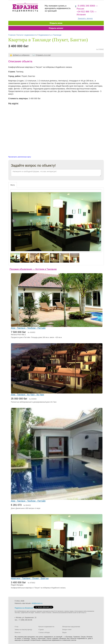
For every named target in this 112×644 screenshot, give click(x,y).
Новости (18, 632)
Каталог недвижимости (27, 35)
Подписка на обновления (24, 608)
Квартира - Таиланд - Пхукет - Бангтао (30, 578)
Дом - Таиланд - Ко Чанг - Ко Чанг (28, 395)
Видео (65, 632)
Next (98, 221)
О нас (17, 627)
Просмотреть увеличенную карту (20, 157)
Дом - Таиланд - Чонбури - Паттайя (28, 328)
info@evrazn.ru (37, 603)
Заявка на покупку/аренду (23, 630)
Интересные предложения (71, 627)
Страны (41, 630)
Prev (14, 221)
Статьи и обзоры (44, 632)
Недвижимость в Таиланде (50, 35)
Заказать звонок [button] (85, 18)
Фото (13, 185)
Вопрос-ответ (67, 630)
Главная (12, 35)
